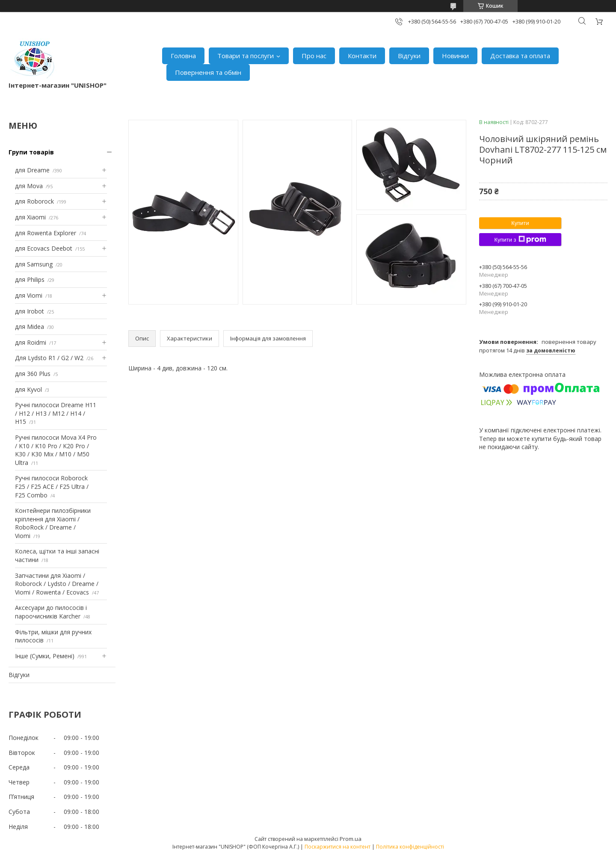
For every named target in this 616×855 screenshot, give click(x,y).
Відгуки (409, 56)
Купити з (520, 240)
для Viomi (29, 295)
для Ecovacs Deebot (44, 248)
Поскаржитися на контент (338, 847)
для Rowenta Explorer (46, 233)
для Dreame (32, 170)
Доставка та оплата (520, 56)
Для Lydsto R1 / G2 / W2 (49, 358)
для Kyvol (28, 389)
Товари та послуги (246, 56)
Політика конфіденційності (410, 847)
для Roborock (34, 201)
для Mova (29, 186)
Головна (183, 56)
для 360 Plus (33, 374)
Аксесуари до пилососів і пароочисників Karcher (51, 612)
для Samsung (34, 264)
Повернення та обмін (208, 72)
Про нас (314, 56)
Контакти (362, 56)
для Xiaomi (30, 217)
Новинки (455, 56)
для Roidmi (31, 342)
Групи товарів (31, 152)
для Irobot (30, 311)
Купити (520, 223)
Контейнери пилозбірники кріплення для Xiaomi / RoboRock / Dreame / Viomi (53, 523)
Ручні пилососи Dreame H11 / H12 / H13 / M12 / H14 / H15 (56, 413)
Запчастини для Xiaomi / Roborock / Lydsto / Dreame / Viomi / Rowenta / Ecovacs (57, 584)
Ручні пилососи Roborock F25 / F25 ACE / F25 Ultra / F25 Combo (52, 486)
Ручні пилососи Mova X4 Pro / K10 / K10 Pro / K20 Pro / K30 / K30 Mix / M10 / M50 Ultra (56, 450)
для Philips (30, 280)
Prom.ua (351, 839)
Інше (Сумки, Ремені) (45, 656)
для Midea (30, 327)
